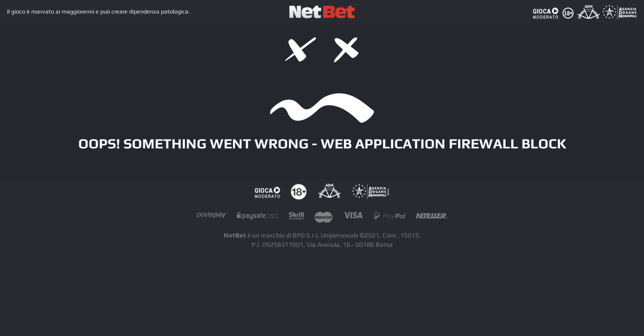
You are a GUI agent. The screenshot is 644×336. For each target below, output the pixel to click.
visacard (353, 218)
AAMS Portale (370, 192)
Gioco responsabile (267, 192)
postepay (211, 218)
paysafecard (257, 218)
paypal (389, 218)
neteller (432, 218)
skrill (296, 218)
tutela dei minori (299, 192)
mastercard (324, 218)
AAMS (329, 192)
